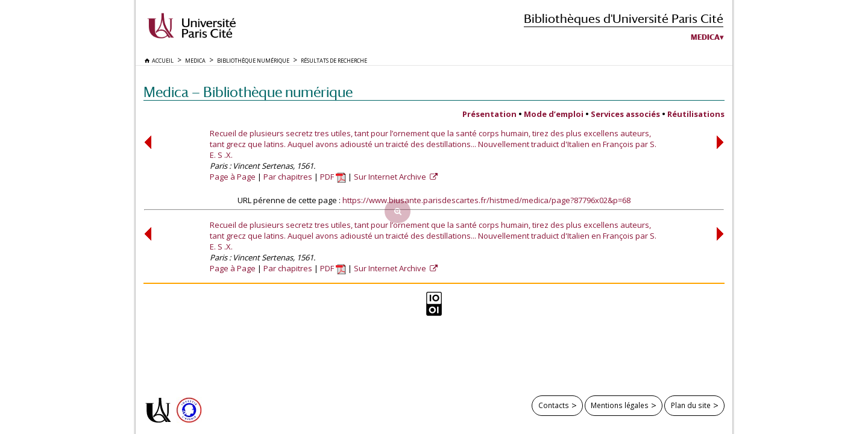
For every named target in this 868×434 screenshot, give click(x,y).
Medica (705, 37)
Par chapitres (288, 177)
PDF (333, 177)
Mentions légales (620, 405)
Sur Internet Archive (391, 177)
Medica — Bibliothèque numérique (248, 92)
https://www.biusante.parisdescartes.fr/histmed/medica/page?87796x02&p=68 (486, 200)
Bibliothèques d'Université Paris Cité (624, 18)
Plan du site (691, 405)
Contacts (554, 405)
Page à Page (233, 177)
